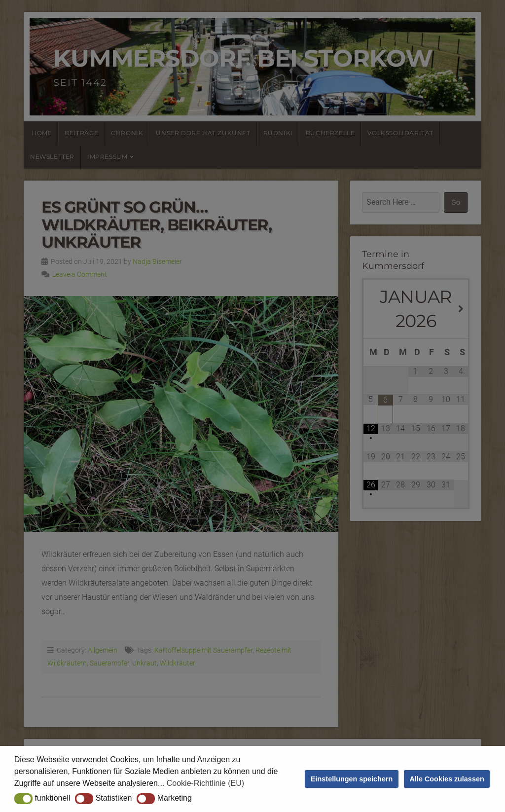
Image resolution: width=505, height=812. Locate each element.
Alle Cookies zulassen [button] (447, 779)
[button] (23, 799)
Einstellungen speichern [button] (352, 779)
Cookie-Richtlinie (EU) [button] (205, 783)
